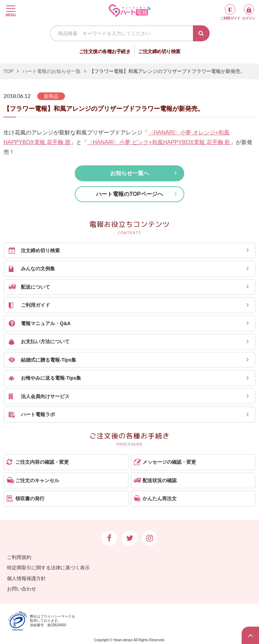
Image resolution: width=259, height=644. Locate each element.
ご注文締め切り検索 (159, 51)
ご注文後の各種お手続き (105, 51)
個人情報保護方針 (26, 578)
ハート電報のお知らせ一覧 (51, 71)
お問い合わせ (22, 589)
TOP (9, 71)
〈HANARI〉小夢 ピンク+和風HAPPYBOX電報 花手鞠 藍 (159, 142)
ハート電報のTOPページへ (129, 194)
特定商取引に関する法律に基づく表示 (48, 568)
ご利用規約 (19, 557)
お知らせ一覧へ (130, 173)
